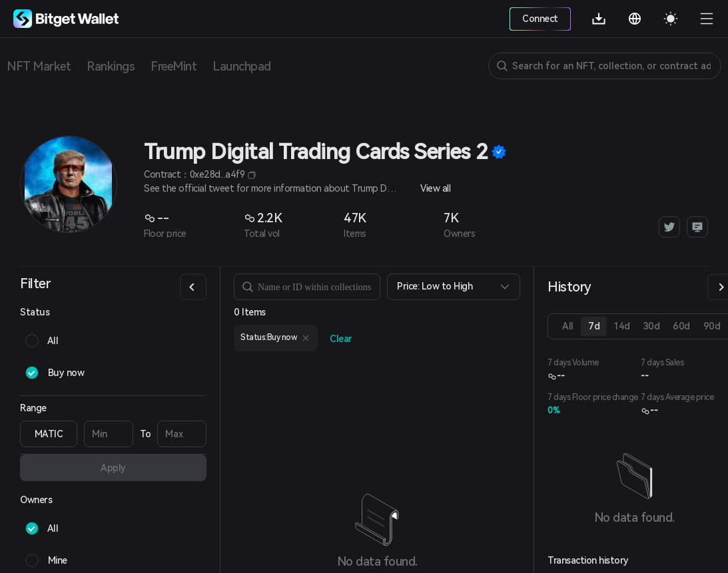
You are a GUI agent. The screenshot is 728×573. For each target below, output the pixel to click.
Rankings (111, 66)
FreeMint (174, 66)
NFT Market (39, 66)
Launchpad (242, 66)
